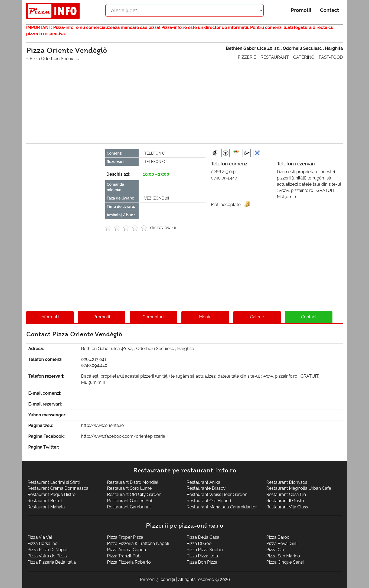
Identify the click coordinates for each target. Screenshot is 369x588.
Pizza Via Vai (40, 537)
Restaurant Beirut (45, 501)
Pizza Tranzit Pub (124, 556)
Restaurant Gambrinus (129, 507)
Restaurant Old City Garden (134, 494)
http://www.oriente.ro (103, 425)
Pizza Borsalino (43, 543)
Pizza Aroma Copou (127, 550)
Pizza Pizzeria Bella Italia (52, 562)
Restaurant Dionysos (287, 482)
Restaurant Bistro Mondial (133, 482)
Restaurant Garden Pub (130, 501)
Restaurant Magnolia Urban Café (299, 488)
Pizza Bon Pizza (202, 562)
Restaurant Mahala (46, 507)
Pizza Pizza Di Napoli (48, 550)
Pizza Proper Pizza (125, 537)
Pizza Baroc (278, 537)
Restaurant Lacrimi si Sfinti (54, 482)
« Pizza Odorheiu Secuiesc (53, 59)
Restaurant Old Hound (209, 501)
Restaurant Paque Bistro (52, 494)
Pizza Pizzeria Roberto (129, 562)
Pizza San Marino (283, 556)
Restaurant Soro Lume (130, 488)
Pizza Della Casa (203, 537)
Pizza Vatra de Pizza (47, 556)
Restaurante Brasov (206, 488)
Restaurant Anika (204, 482)
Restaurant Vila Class (287, 507)
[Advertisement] (185, 100)
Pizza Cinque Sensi (285, 562)
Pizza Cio (275, 550)
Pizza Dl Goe (199, 543)
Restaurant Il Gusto (285, 501)
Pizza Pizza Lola (203, 556)
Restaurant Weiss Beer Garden (217, 494)
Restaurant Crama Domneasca (58, 488)
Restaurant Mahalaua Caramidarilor (222, 507)
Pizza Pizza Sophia (205, 550)
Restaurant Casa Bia (286, 494)
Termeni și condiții (157, 579)
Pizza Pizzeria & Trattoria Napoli (138, 543)
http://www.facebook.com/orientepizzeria (123, 436)
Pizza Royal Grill (282, 543)
